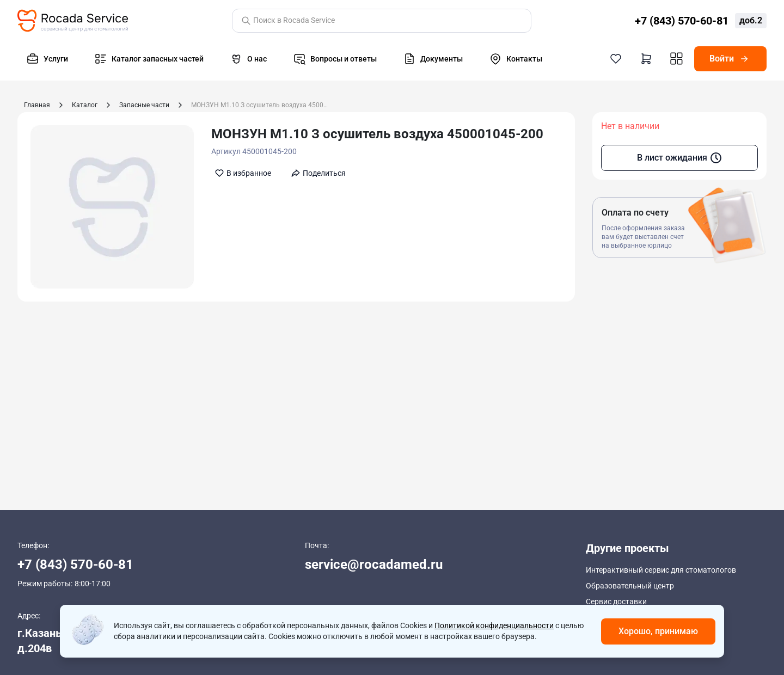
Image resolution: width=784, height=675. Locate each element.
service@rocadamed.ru (374, 564)
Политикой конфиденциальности (494, 625)
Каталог (85, 105)
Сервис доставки (616, 600)
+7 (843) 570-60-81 (75, 564)
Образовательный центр (630, 585)
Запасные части (144, 105)
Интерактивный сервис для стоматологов (661, 570)
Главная (37, 105)
